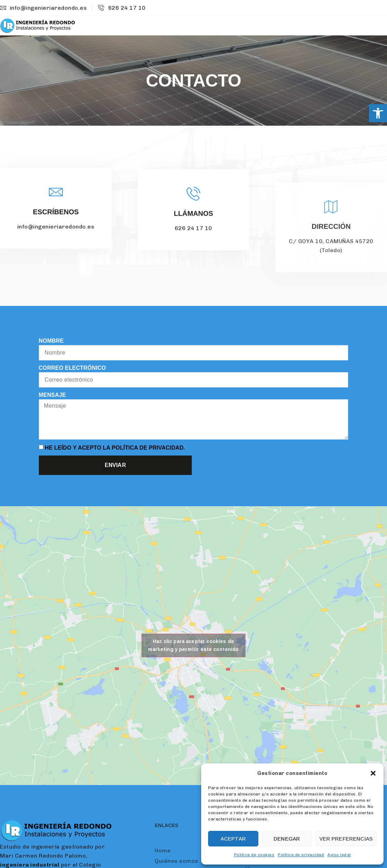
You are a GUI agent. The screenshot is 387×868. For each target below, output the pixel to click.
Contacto (372, 28)
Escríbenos (56, 222)
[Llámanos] (193, 210)
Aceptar (233, 839)
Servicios (284, 28)
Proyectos (330, 28)
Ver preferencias (346, 839)
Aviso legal (339, 855)
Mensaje (52, 395)
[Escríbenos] (56, 202)
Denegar (287, 839)
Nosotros (241, 28)
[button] (378, 113)
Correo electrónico (72, 368)
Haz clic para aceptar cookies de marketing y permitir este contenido (193, 645)
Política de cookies (254, 855)
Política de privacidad (301, 855)
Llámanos (193, 230)
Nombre (51, 341)
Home (207, 28)
